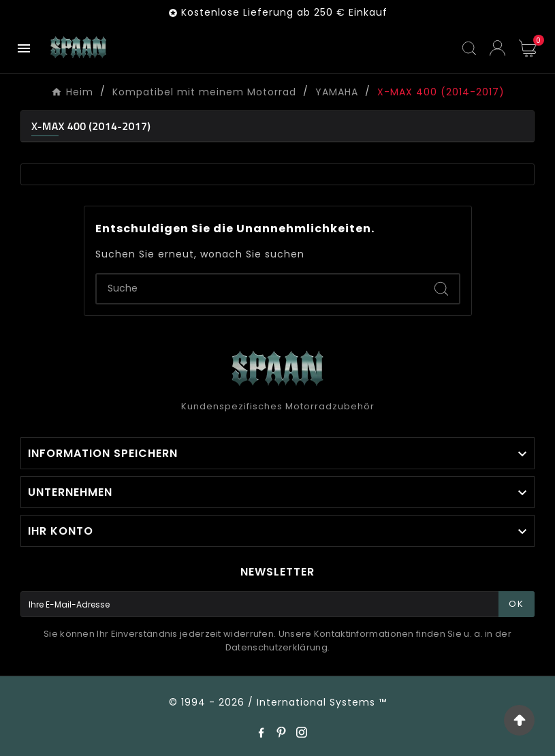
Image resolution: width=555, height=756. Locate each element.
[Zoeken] (260, 289)
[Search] (441, 289)
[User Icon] (497, 48)
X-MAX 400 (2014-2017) (91, 126)
